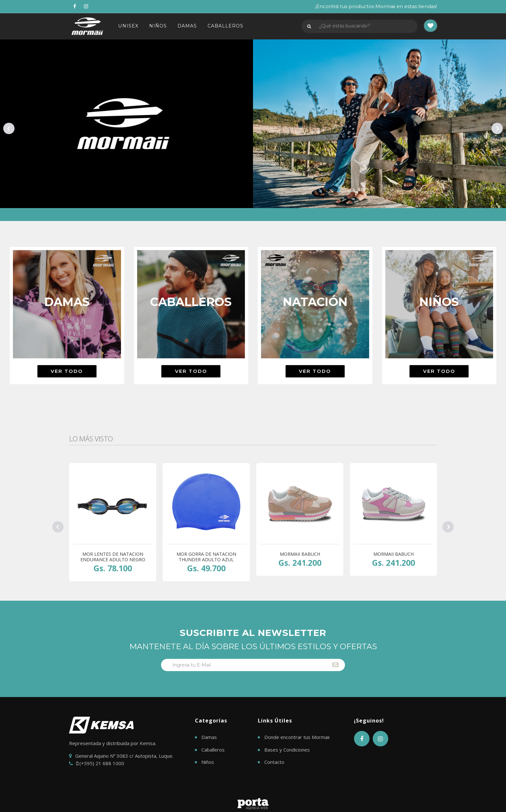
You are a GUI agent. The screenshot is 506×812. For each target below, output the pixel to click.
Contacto (274, 762)
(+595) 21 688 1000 (100, 763)
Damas (209, 737)
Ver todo (67, 371)
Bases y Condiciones (287, 750)
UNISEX (128, 26)
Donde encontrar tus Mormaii (297, 737)
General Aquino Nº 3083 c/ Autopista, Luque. (124, 756)
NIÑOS (158, 26)
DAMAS (188, 26)
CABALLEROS (226, 26)
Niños (208, 762)
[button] (430, 26)
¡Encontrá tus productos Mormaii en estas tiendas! (376, 6)
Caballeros (213, 750)
